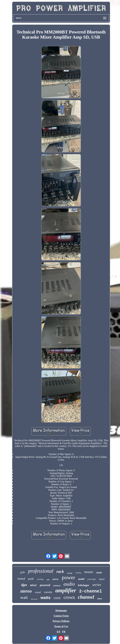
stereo (26, 591)
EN (58, 632)
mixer (33, 585)
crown (69, 597)
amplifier (66, 591)
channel (86, 597)
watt (24, 597)
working (40, 579)
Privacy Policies (61, 621)
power (68, 577)
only (48, 580)
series (97, 585)
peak (31, 579)
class (100, 599)
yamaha (48, 592)
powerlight (92, 579)
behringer (84, 585)
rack (60, 572)
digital (102, 579)
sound (38, 592)
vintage (70, 573)
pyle (22, 572)
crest (57, 598)
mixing (78, 573)
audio (69, 584)
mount (89, 572)
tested (21, 579)
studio (99, 573)
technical (57, 586)
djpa (24, 585)
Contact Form (61, 616)
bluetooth (34, 599)
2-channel (90, 591)
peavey (56, 579)
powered (45, 585)
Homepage (61, 610)
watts (45, 598)
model (81, 579)
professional (41, 571)
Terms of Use (61, 626)
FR (64, 632)
